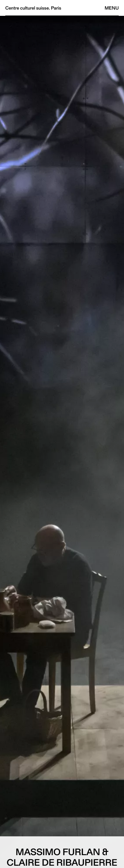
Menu (112, 8)
